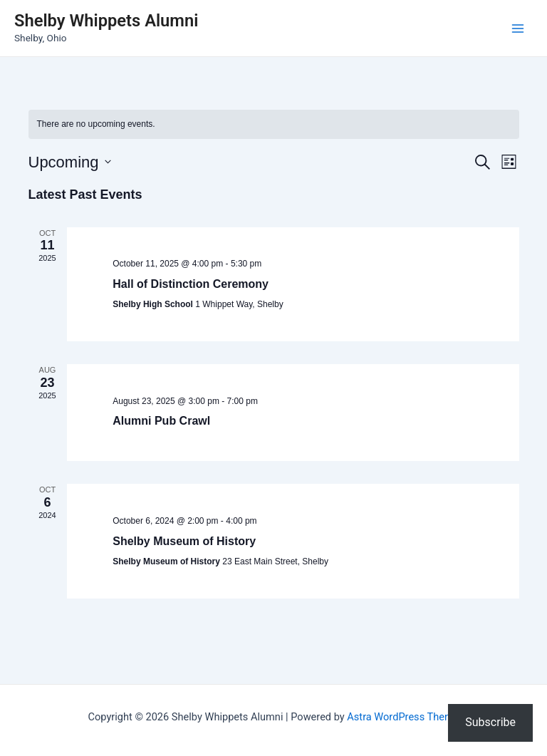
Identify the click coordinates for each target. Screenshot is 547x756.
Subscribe (490, 722)
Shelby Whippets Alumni (106, 21)
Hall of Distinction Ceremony (191, 284)
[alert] (274, 124)
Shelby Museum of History (184, 541)
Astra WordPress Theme (403, 717)
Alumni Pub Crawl (161, 421)
